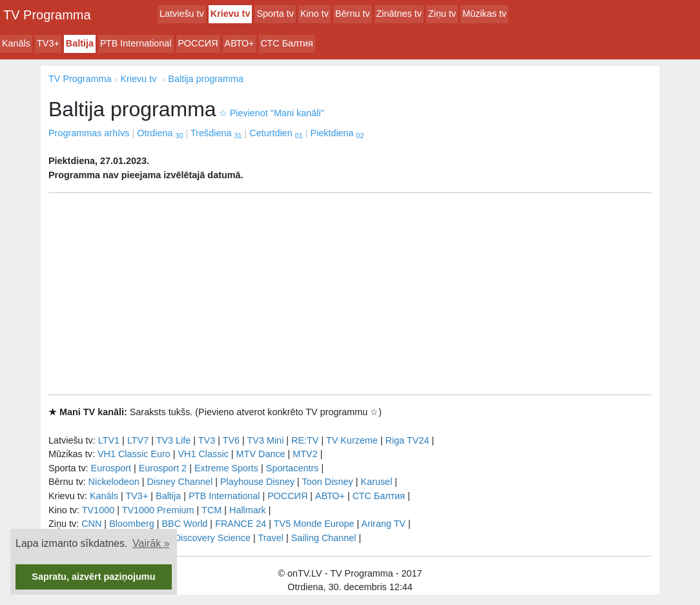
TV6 (231, 440)
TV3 (207, 440)
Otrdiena (160, 133)
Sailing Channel (324, 538)
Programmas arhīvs (89, 133)
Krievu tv (231, 14)
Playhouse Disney (257, 482)
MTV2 (305, 454)
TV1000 (98, 510)
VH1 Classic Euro (134, 454)
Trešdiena (216, 133)
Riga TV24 (407, 440)
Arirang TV (384, 524)
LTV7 (138, 440)
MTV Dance (261, 454)
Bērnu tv (353, 14)
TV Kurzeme (352, 440)
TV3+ (48, 43)
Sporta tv (275, 14)
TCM (211, 510)
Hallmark (248, 510)
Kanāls (16, 43)
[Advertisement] (350, 294)
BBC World (184, 524)
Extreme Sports (226, 468)
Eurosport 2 (163, 468)
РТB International (136, 43)
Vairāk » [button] (151, 543)
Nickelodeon (114, 482)
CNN (91, 524)
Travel (271, 538)
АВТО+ (240, 43)
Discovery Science (212, 538)
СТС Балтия (287, 43)
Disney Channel (180, 482)
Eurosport (111, 468)
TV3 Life (174, 440)
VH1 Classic (203, 454)
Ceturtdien (276, 133)
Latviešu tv (182, 14)
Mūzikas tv (484, 14)
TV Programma (47, 15)
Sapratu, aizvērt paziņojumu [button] (93, 577)
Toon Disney (328, 482)
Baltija (80, 43)
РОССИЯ (198, 43)
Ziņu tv (442, 14)
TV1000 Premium (158, 510)
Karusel (377, 482)
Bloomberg (132, 524)
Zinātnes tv (399, 14)
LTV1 (109, 440)
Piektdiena (337, 133)
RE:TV (305, 440)
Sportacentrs (293, 468)
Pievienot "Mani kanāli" (272, 113)
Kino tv (314, 14)
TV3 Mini (266, 440)
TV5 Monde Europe (314, 524)
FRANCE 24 (241, 524)
